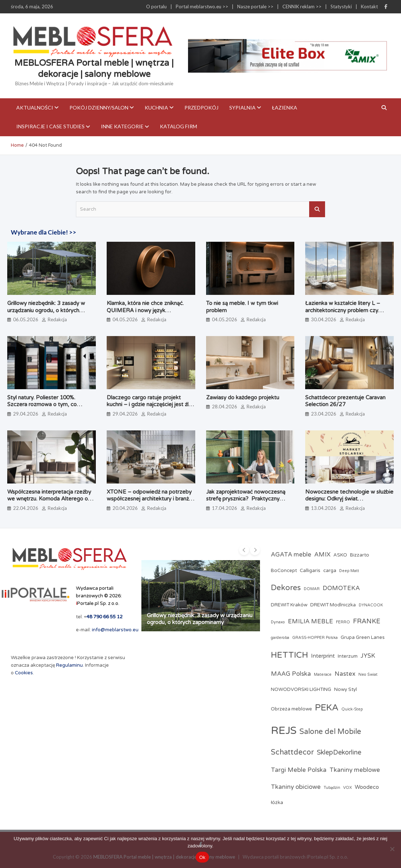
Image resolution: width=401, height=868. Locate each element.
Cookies (24, 673)
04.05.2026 (125, 319)
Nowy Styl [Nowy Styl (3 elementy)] (345, 689)
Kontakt (369, 7)
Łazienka (285, 108)
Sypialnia (242, 108)
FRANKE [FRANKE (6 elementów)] (367, 621)
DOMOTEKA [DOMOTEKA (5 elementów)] (341, 588)
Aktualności (35, 108)
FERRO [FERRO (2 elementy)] (343, 622)
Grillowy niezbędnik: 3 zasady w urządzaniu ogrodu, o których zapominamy (46, 310)
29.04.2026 (26, 414)
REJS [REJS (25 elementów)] (284, 731)
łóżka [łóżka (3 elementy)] (277, 803)
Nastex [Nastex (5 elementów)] (345, 674)
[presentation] (244, 550)
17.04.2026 (225, 508)
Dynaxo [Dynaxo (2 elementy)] (278, 622)
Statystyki (341, 7)
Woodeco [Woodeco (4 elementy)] (367, 787)
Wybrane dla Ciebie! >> (44, 232)
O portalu (156, 7)
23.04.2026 (324, 414)
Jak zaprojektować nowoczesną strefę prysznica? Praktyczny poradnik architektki (246, 499)
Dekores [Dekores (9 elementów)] (286, 588)
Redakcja (57, 319)
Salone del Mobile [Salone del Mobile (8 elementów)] (330, 732)
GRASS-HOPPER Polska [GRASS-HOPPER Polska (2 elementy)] (315, 638)
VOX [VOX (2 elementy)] (347, 788)
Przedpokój (201, 108)
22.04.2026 (26, 508)
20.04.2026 (125, 508)
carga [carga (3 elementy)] (330, 571)
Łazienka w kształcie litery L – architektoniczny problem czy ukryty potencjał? (343, 310)
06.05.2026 (26, 319)
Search (317, 209)
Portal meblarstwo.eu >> (202, 7)
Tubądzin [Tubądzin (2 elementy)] (332, 788)
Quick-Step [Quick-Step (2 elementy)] (352, 709)
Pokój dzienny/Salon (99, 108)
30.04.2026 (324, 319)
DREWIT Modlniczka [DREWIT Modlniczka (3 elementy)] (333, 605)
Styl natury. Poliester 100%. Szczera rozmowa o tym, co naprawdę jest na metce (42, 405)
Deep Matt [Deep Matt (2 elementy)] (349, 571)
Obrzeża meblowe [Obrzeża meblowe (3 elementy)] (291, 709)
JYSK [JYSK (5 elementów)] (368, 656)
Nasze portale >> (255, 7)
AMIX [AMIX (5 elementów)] (322, 555)
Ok (202, 857)
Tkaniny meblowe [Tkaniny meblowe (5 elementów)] (355, 770)
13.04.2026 (324, 508)
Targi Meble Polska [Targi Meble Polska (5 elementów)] (299, 770)
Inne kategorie (122, 126)
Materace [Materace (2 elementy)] (323, 674)
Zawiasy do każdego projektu (243, 398)
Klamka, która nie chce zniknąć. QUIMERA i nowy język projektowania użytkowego (145, 310)
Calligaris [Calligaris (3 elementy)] (310, 571)
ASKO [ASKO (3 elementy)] (340, 555)
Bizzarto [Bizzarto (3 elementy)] (360, 555)
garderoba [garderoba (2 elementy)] (280, 638)
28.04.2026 (225, 407)
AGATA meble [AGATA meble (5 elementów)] (291, 555)
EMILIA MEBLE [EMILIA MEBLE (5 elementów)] (310, 622)
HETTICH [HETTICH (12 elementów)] (289, 655)
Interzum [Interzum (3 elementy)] (348, 656)
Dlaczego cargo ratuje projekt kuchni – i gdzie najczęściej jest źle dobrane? (149, 405)
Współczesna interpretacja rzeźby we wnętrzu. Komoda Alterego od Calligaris (49, 499)
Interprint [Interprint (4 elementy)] (323, 656)
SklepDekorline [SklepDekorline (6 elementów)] (339, 752)
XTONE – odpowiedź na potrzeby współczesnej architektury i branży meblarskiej (149, 499)
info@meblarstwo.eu (115, 630)
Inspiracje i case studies (50, 126)
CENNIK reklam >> (302, 7)
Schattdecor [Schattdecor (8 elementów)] (292, 752)
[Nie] (392, 849)
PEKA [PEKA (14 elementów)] (327, 708)
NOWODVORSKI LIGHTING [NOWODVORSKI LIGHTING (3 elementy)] (301, 689)
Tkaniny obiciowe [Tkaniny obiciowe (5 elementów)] (296, 787)
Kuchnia (156, 108)
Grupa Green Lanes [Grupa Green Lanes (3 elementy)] (363, 637)
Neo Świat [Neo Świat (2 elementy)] (368, 674)
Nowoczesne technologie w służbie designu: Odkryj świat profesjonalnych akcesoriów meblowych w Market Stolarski (349, 502)
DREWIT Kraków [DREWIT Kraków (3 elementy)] (289, 605)
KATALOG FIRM (178, 126)
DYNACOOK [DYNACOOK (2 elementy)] (371, 605)
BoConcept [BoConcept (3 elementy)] (284, 571)
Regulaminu (69, 665)
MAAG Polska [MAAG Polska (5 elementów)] (291, 674)
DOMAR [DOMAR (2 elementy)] (312, 589)
